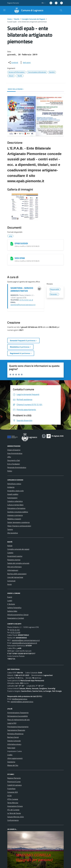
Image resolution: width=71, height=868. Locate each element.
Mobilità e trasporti (14, 519)
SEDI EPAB (20, 258)
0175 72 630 (15, 632)
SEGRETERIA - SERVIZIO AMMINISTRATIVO (22, 289)
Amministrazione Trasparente (18, 713)
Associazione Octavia (15, 806)
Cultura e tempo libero (15, 505)
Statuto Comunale (14, 741)
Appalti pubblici (13, 494)
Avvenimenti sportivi (15, 556)
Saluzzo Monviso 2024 (16, 817)
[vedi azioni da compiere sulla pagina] (25, 63)
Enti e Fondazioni (14, 464)
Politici (10, 471)
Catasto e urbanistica (15, 501)
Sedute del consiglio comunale (18, 563)
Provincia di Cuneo (14, 782)
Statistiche (11, 762)
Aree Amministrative (15, 453)
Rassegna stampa (14, 560)
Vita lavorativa (13, 533)
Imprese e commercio (15, 515)
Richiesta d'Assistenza (15, 734)
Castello (10, 553)
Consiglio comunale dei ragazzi (18, 549)
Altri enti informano (14, 567)
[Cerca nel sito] (61, 10)
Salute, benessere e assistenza (18, 522)
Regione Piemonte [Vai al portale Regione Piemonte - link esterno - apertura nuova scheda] (13, 3)
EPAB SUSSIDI (21, 243)
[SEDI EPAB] (12, 258)
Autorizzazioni (12, 498)
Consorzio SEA (13, 792)
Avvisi (9, 584)
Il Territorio (11, 604)
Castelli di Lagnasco (14, 785)
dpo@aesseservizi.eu (20, 699)
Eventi (10, 597)
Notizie (10, 546)
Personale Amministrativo (17, 467)
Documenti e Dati (14, 460)
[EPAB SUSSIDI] (12, 244)
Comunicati (11, 581)
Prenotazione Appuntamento (18, 727)
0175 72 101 (15, 630)
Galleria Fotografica (14, 608)
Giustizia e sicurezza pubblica (18, 512)
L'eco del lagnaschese (15, 577)
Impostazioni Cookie (15, 751)
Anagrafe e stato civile (15, 491)
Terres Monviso (13, 803)
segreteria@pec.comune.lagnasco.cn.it (26, 640)
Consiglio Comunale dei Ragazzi (33, 19)
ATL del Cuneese (13, 810)
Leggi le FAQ (12, 723)
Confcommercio (13, 820)
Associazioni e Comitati (16, 618)
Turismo (10, 529)
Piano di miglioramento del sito (18, 720)
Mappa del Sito (13, 765)
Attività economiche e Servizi (18, 615)
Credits (10, 755)
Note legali (11, 748)
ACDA (9, 796)
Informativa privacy (14, 744)
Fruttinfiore (11, 789)
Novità (17, 19)
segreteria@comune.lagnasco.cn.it (23, 305)
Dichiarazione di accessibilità (17, 716)
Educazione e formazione (16, 508)
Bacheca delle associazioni (17, 574)
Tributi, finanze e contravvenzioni (19, 526)
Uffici (9, 457)
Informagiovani (13, 570)
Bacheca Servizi (13, 737)
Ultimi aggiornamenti (15, 758)
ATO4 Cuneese (13, 799)
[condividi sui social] (13, 63)
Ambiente (11, 487)
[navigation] (4, 10)
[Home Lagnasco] (28, 10)
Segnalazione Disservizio (16, 730)
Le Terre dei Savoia (14, 813)
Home (10, 19)
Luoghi (10, 601)
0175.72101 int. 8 (26, 300)
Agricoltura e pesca (14, 484)
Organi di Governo (14, 450)
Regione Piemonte (14, 778)
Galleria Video (12, 611)
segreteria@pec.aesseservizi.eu (22, 702)
